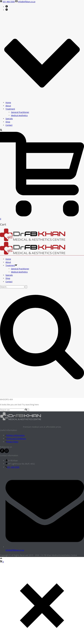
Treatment (10, 109)
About (8, 106)
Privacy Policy (12, 442)
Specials (9, 119)
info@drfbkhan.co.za (15, 550)
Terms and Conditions (16, 439)
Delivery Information (15, 435)
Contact (9, 125)
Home (8, 103)
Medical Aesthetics (19, 115)
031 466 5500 (9, 2)
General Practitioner (20, 112)
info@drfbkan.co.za (27, 2)
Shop (8, 122)
